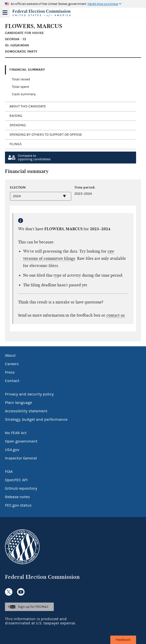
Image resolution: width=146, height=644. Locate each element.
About (10, 355)
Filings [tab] (15, 144)
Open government (21, 441)
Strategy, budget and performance (36, 419)
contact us (116, 315)
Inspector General (21, 458)
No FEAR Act (16, 433)
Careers (12, 364)
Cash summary (24, 94)
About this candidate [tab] (28, 106)
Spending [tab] (18, 125)
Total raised (21, 79)
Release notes (17, 497)
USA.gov (12, 450)
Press (10, 372)
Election (18, 187)
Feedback (123, 640)
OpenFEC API (16, 480)
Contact (12, 381)
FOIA (9, 472)
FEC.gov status (18, 505)
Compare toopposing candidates (34, 158)
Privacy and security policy (29, 394)
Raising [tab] (16, 116)
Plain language (18, 403)
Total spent (20, 87)
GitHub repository (21, 488)
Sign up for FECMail (33, 607)
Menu (5, 12)
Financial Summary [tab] (27, 70)
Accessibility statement (26, 411)
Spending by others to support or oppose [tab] (46, 135)
